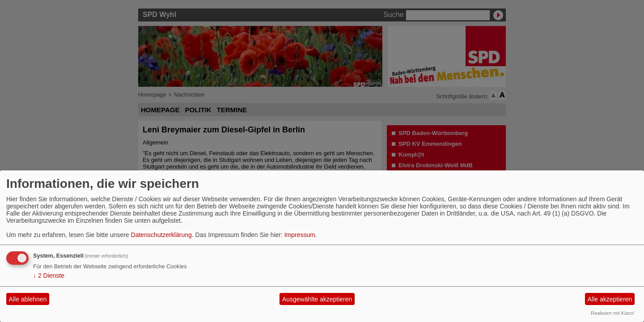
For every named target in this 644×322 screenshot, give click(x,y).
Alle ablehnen (28, 299)
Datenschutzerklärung (161, 235)
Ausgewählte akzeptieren (317, 299)
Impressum (300, 235)
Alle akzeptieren (610, 299)
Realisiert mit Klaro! (612, 313)
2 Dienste (49, 275)
